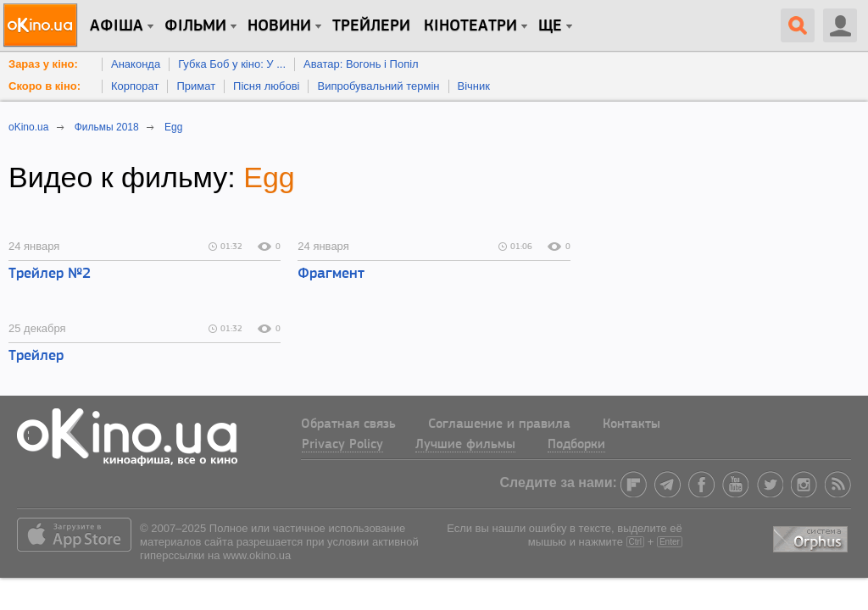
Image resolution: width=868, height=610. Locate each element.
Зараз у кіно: (43, 64)
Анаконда (136, 64)
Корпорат (135, 86)
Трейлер (36, 356)
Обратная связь (348, 424)
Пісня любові (266, 86)
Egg (269, 177)
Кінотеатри (470, 26)
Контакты (632, 424)
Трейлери (371, 26)
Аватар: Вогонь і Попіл (361, 64)
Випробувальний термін (378, 86)
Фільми (195, 26)
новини (279, 26)
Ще (550, 26)
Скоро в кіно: (45, 86)
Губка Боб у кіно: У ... (232, 64)
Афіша (117, 26)
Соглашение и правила (499, 424)
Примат (196, 86)
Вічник (474, 86)
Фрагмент (331, 274)
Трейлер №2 (50, 274)
